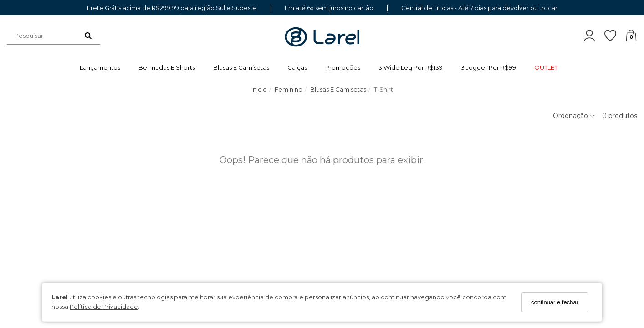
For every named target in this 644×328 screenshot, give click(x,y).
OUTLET (546, 67)
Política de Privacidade (104, 307)
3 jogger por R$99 (488, 67)
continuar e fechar (555, 302)
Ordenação (574, 116)
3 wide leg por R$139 (411, 67)
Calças (297, 67)
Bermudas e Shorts (167, 67)
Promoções (343, 67)
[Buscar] (88, 36)
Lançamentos (100, 67)
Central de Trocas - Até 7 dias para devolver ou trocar (479, 8)
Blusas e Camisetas (241, 67)
